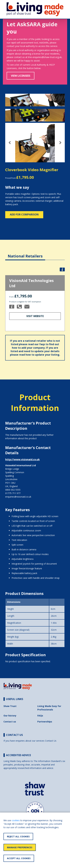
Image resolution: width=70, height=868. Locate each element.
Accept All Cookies (19, 858)
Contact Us (51, 741)
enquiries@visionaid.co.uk (18, 497)
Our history (10, 716)
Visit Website (35, 316)
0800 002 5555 (13, 490)
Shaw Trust (10, 706)
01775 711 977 (13, 493)
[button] (10, 143)
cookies (16, 820)
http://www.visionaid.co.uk (22, 459)
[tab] (25, 254)
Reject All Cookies (18, 836)
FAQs (40, 716)
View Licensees (21, 76)
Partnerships (45, 722)
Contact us (10, 722)
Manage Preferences (20, 847)
